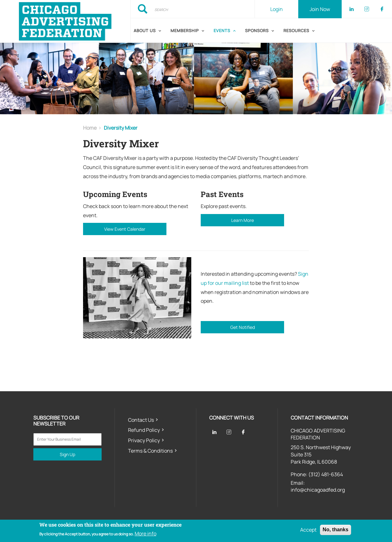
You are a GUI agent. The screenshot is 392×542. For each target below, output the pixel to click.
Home (90, 128)
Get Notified (243, 327)
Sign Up (67, 454)
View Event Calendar (125, 229)
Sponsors (257, 31)
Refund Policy (144, 430)
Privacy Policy (144, 440)
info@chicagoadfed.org (318, 490)
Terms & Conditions (150, 451)
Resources (296, 31)
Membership (185, 31)
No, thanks (336, 530)
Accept (308, 530)
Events (222, 31)
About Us (145, 31)
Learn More (243, 220)
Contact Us (141, 420)
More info (146, 534)
